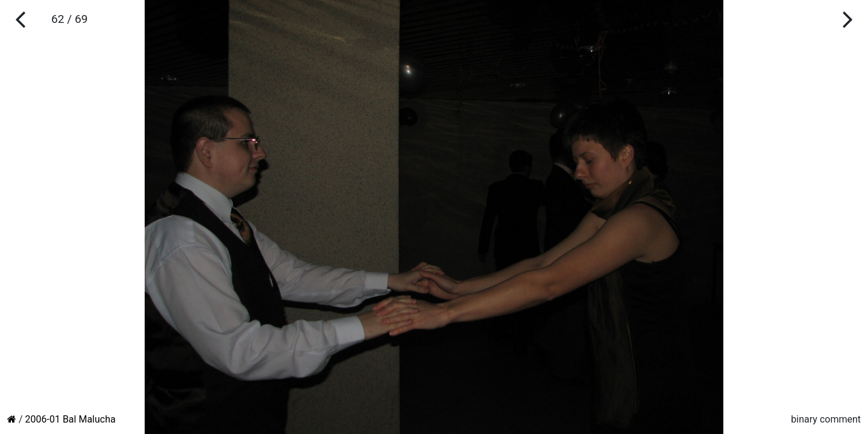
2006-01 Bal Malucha (71, 419)
